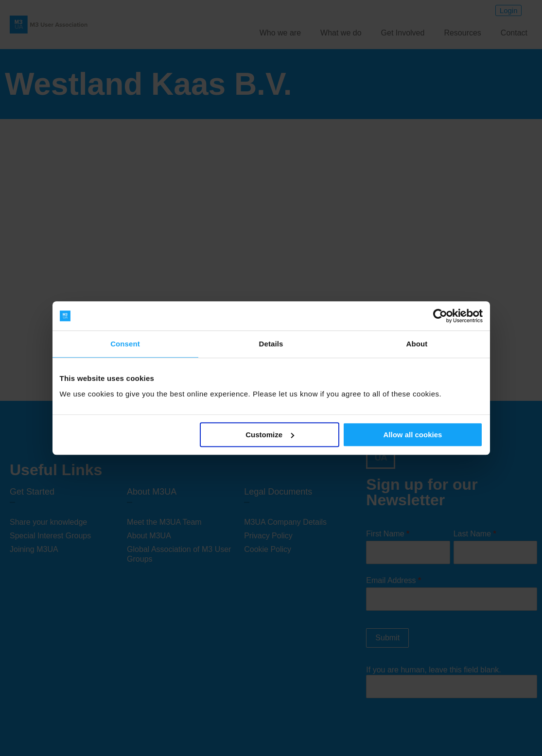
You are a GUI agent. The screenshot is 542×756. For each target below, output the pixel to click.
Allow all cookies (413, 435)
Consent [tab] (125, 344)
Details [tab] (271, 344)
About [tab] (417, 344)
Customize (270, 435)
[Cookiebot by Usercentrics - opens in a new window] (440, 316)
